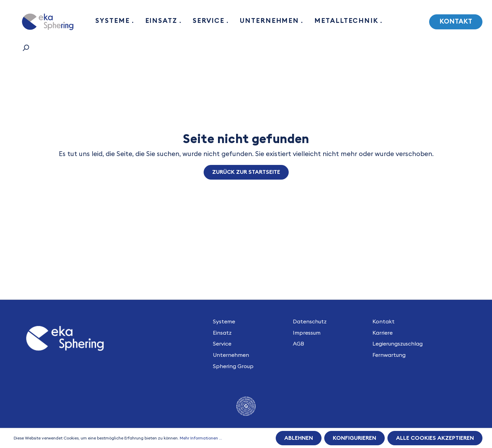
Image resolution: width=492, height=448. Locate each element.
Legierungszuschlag (398, 344)
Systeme (224, 322)
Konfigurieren (354, 438)
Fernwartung (389, 355)
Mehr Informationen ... (201, 438)
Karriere (382, 333)
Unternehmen (231, 355)
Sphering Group (233, 366)
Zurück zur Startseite (246, 172)
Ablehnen (299, 438)
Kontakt (456, 22)
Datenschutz (310, 322)
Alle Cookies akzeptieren (435, 438)
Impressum (307, 333)
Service (222, 344)
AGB (298, 344)
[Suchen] (26, 48)
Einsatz (222, 333)
